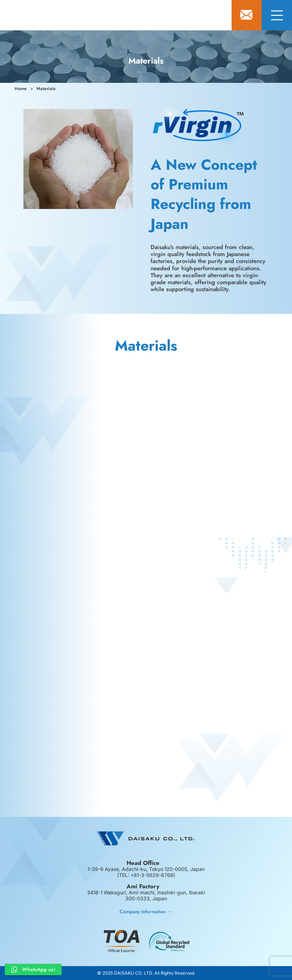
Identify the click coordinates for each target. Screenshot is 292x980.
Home (21, 89)
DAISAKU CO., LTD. (76, 16)
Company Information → (146, 912)
